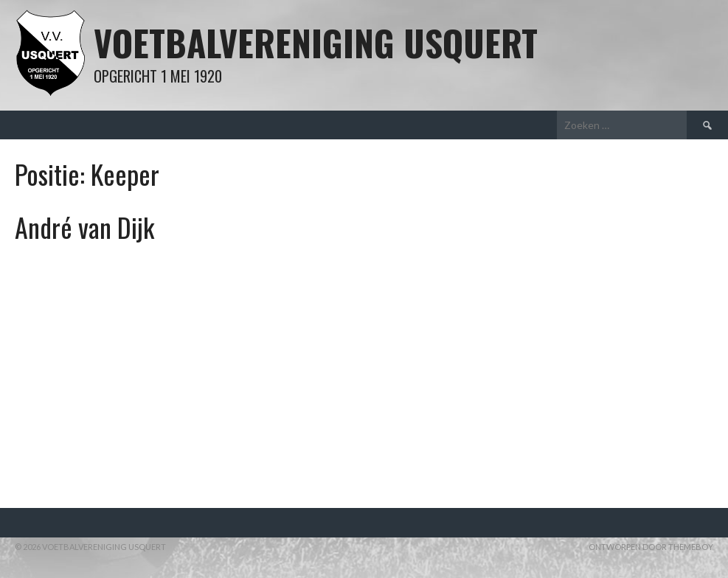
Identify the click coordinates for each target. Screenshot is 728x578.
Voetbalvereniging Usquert (316, 42)
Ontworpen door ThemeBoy (651, 547)
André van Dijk (84, 227)
